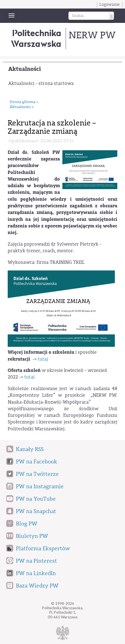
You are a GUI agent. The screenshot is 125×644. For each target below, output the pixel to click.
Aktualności (25, 69)
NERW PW (92, 35)
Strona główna (22, 102)
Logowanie (110, 5)
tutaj (43, 359)
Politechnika (36, 38)
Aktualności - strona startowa (41, 83)
